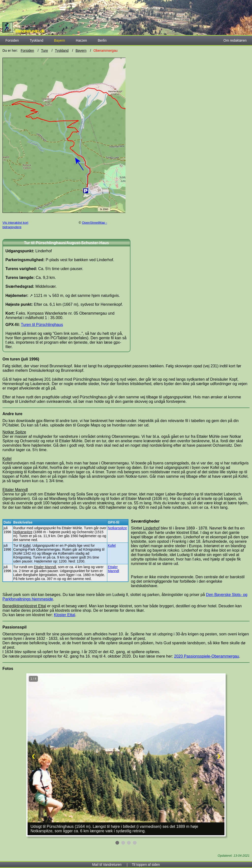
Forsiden (12, 40)
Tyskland (36, 40)
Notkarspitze (117, 528)
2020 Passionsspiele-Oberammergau (206, 656)
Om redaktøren (235, 40)
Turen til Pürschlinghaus (42, 325)
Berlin (102, 40)
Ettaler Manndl (113, 569)
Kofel (112, 545)
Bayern (81, 51)
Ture (45, 51)
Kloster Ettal (64, 615)
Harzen (81, 40)
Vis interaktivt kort (15, 223)
